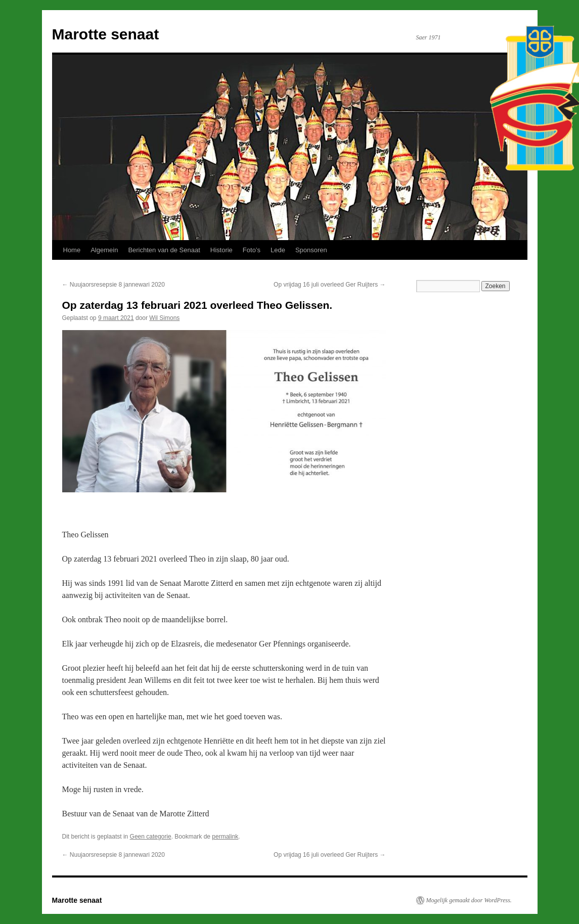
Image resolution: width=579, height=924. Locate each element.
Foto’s (252, 250)
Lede (278, 250)
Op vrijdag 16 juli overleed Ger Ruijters (329, 285)
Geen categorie (151, 837)
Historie (221, 250)
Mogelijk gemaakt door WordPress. (469, 900)
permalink (225, 837)
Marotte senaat (106, 34)
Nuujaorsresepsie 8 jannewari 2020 (114, 285)
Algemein (104, 250)
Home (72, 250)
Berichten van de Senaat (164, 250)
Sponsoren (311, 250)
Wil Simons (164, 318)
